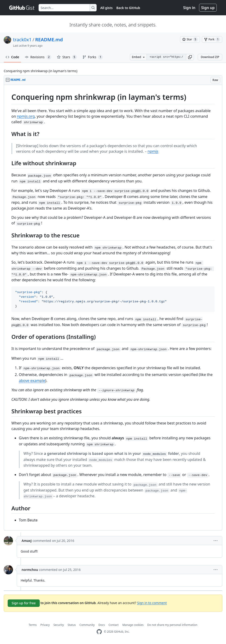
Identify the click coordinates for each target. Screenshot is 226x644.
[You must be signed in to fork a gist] (212, 39)
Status (72, 625)
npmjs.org (26, 116)
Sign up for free (24, 603)
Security (59, 625)
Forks (93, 57)
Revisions (38, 57)
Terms (33, 625)
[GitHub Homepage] (99, 632)
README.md (49, 40)
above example (32, 381)
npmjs (153, 151)
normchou (30, 570)
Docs (102, 625)
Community (87, 625)
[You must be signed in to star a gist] (190, 39)
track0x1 (22, 40)
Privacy (45, 625)
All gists (106, 8)
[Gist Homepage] (22, 8)
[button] (190, 57)
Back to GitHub (128, 8)
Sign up (208, 8)
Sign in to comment (152, 603)
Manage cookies (133, 625)
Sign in (189, 8)
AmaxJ (27, 541)
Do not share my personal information (172, 625)
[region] (113, 308)
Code (12, 57)
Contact (113, 625)
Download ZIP (210, 57)
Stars (67, 57)
